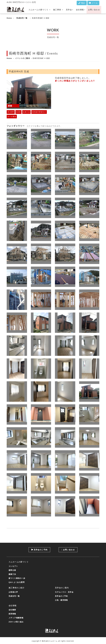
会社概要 (12, 610)
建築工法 (12, 574)
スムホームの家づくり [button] (39, 10)
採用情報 (12, 614)
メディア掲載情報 (16, 618)
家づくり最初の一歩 (17, 578)
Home (9, 18)
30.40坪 (11, 112)
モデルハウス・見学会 (64, 592)
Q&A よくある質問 (17, 582)
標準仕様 (12, 570)
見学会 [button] (69, 10)
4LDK (19, 112)
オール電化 (12, 117)
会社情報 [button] (81, 10)
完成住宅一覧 (22, 18)
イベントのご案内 (23, 58)
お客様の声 (13, 592)
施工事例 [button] (58, 10)
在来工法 (26, 112)
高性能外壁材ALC (39, 112)
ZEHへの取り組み (16, 622)
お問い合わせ (94, 10)
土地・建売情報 (61, 600)
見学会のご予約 (39, 550)
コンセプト (13, 566)
